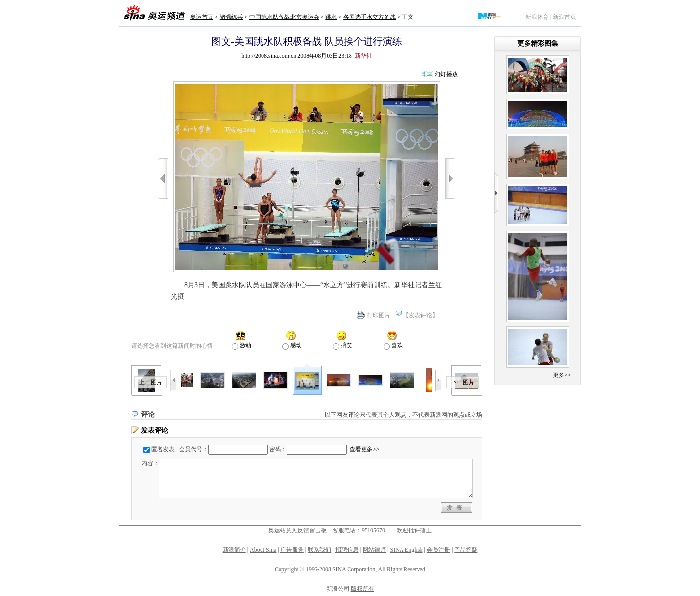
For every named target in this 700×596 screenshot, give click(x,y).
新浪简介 (234, 550)
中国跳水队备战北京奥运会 (284, 17)
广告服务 (292, 550)
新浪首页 (564, 17)
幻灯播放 (446, 74)
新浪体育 (537, 17)
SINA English (406, 550)
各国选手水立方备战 (369, 17)
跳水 (331, 17)
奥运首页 (202, 17)
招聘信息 (347, 550)
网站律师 (374, 550)
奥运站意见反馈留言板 (297, 530)
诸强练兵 (231, 17)
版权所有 (363, 589)
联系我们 (319, 550)
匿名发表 (163, 449)
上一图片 (151, 382)
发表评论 (420, 315)
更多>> (562, 375)
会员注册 (438, 550)
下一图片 (463, 382)
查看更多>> (365, 449)
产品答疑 (466, 550)
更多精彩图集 (538, 43)
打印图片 (379, 315)
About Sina (263, 550)
